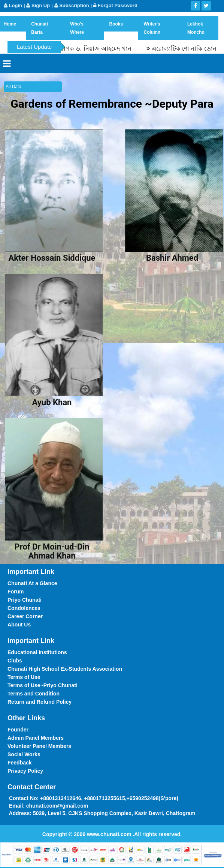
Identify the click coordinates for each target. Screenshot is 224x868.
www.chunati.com (110, 834)
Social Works (24, 754)
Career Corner (25, 616)
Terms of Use (24, 677)
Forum (16, 592)
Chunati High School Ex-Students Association (65, 669)
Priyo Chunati (25, 600)
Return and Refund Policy (40, 702)
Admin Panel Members (36, 738)
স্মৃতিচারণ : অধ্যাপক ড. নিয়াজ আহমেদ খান (83, 49)
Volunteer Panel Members (39, 746)
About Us (19, 625)
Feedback (20, 763)
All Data (13, 87)
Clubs (15, 661)
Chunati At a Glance (32, 583)
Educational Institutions (37, 652)
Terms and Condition (34, 694)
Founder (18, 730)
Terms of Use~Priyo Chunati (43, 685)
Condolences (24, 608)
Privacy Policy (25, 771)
